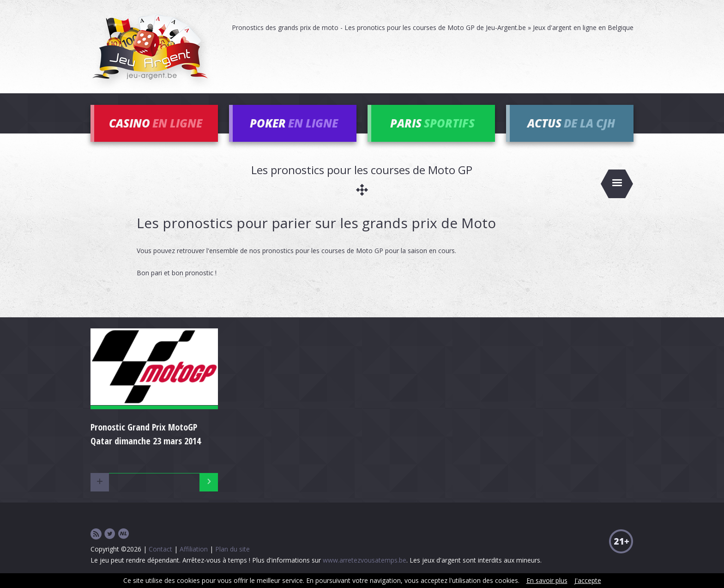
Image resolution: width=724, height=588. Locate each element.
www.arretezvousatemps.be (365, 560)
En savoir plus (547, 580)
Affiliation (194, 549)
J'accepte (588, 580)
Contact (160, 549)
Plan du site (232, 549)
